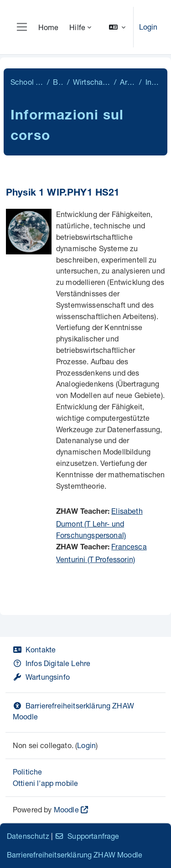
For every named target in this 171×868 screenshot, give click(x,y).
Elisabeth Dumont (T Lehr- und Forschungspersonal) (99, 523)
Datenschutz (28, 836)
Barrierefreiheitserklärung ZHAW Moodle (75, 855)
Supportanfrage (87, 836)
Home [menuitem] (49, 27)
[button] (117, 27)
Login (148, 27)
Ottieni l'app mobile (45, 783)
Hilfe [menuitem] (77, 27)
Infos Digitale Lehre (52, 663)
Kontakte (34, 649)
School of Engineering (27, 82)
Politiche (27, 772)
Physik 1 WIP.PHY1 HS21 (63, 194)
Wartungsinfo (41, 677)
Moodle (66, 809)
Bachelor (58, 82)
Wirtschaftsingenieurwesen (92, 82)
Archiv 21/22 (128, 82)
